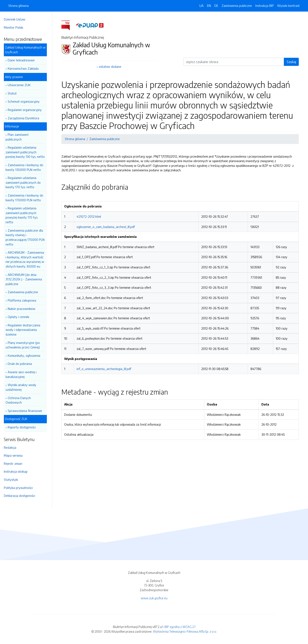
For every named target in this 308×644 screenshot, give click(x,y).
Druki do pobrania (21, 364)
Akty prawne (15, 77)
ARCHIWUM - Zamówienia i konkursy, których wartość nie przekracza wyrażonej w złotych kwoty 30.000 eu (26, 259)
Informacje (13, 126)
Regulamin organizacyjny (26, 110)
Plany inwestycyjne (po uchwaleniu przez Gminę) (24, 345)
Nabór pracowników (23, 309)
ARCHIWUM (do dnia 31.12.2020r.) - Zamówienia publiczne (25, 279)
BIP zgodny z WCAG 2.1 (180, 627)
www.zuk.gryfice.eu (154, 598)
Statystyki (12, 480)
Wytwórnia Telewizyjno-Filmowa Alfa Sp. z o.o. (185, 631)
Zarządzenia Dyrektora (25, 118)
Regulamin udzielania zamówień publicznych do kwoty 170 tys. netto (24, 182)
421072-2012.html (89, 216)
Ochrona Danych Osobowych (19, 400)
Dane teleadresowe (22, 60)
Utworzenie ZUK (20, 85)
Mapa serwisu (15, 455)
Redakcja (11, 447)
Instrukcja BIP (265, 6)
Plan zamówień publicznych (18, 137)
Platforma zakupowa (23, 300)
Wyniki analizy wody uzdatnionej (22, 387)
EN (209, 6)
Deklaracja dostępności (21, 496)
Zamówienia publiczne (24, 292)
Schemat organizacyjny (25, 101)
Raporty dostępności (23, 427)
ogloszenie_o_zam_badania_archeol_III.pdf (106, 227)
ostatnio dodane (111, 67)
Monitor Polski (15, 27)
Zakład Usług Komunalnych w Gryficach (27, 50)
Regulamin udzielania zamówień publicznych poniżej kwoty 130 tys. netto (26, 152)
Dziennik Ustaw (16, 19)
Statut (13, 93)
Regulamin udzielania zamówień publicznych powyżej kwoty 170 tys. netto (23, 215)
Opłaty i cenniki (20, 317)
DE (216, 6)
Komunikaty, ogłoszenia (25, 355)
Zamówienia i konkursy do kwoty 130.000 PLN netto (26, 167)
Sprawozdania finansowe (26, 411)
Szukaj (292, 62)
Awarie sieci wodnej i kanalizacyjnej (22, 374)
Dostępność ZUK (17, 419)
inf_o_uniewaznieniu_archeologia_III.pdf (104, 369)
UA (201, 6)
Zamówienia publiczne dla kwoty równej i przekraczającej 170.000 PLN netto (26, 237)
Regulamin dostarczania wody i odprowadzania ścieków (24, 330)
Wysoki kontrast (288, 6)
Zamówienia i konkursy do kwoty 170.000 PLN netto (26, 198)
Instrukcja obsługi (17, 471)
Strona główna (19, 6)
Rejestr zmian (14, 463)
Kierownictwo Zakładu (24, 68)
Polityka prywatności (20, 488)
